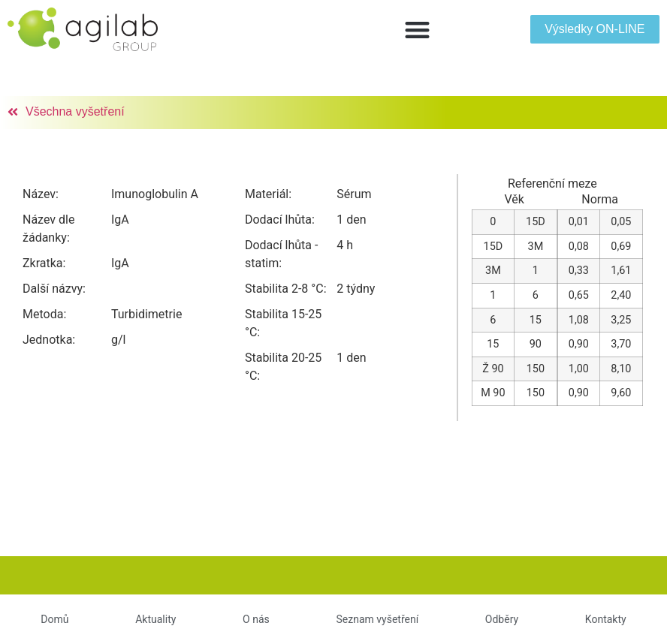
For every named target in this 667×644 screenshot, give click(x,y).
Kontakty (606, 619)
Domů (54, 619)
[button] (417, 30)
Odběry (502, 619)
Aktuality (155, 619)
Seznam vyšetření (377, 619)
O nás (256, 619)
